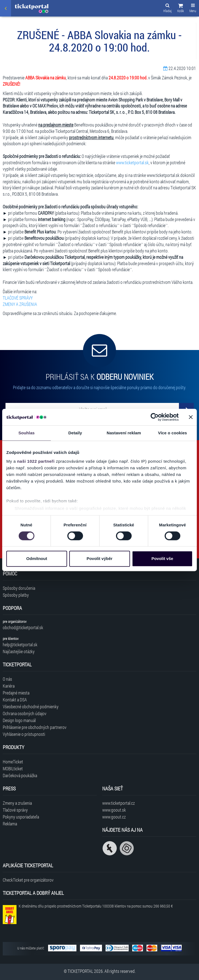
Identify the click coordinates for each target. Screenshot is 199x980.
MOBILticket (13, 768)
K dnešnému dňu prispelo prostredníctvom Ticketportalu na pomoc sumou (96, 906)
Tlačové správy (15, 810)
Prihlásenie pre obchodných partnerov (35, 727)
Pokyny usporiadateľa (21, 817)
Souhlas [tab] (27, 433)
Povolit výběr (99, 559)
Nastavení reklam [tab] (124, 433)
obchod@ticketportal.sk (23, 627)
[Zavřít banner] (191, 417)
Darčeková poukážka (20, 775)
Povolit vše (162, 559)
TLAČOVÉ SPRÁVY (18, 298)
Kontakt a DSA (15, 700)
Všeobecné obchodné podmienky (31, 706)
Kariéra (9, 686)
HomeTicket (13, 762)
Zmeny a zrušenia (17, 803)
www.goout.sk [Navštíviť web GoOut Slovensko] (114, 810)
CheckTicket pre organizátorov (28, 880)
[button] (181, 9)
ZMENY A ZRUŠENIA (20, 304)
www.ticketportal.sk (132, 162)
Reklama (10, 824)
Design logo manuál (19, 720)
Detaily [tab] (75, 433)
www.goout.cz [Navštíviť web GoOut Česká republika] (114, 817)
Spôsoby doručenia (19, 588)
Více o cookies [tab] (173, 433)
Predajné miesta (16, 693)
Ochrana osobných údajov (25, 713)
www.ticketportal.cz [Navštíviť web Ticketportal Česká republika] (118, 803)
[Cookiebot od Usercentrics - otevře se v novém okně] (155, 417)
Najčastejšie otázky (19, 651)
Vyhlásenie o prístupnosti (24, 734)
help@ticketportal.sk (20, 644)
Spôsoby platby (16, 595)
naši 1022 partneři (36, 461)
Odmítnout (37, 559)
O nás (7, 679)
